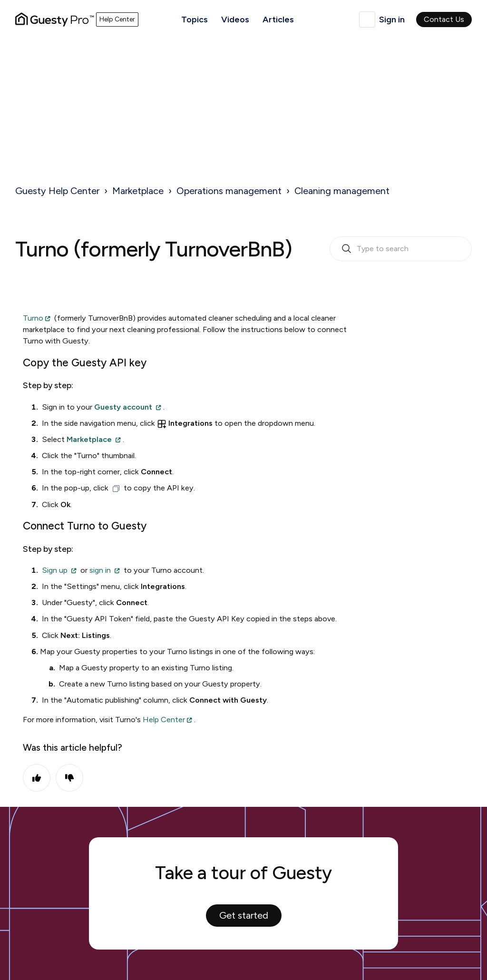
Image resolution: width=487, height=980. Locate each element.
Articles (278, 20)
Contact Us (444, 19)
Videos (235, 20)
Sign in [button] (392, 20)
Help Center (164, 720)
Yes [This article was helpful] (37, 778)
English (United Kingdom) (367, 20)
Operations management (229, 191)
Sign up (55, 570)
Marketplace (138, 191)
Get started (244, 915)
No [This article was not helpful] (69, 778)
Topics (195, 20)
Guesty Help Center (57, 191)
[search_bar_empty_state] (401, 249)
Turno (33, 318)
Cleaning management (342, 191)
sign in (100, 570)
